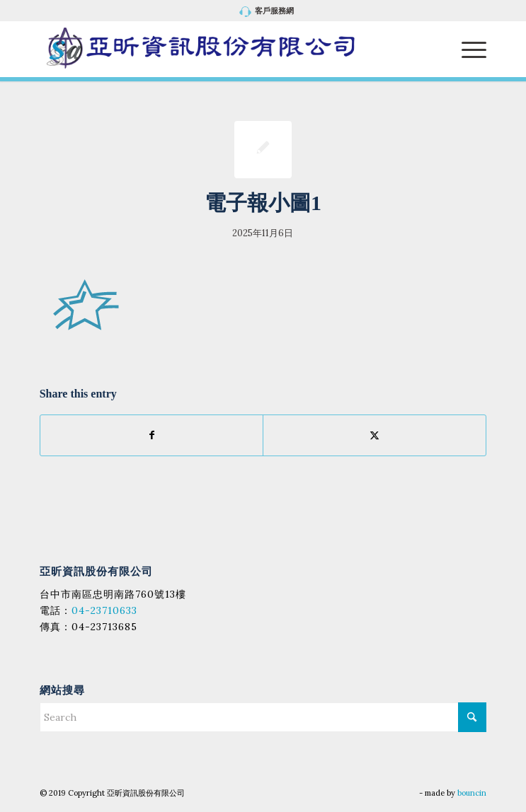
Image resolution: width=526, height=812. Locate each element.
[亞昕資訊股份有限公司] (218, 49)
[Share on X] (375, 435)
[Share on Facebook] (152, 435)
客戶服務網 (267, 12)
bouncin (472, 793)
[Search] (263, 717)
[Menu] (467, 49)
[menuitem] (267, 12)
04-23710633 (104, 610)
